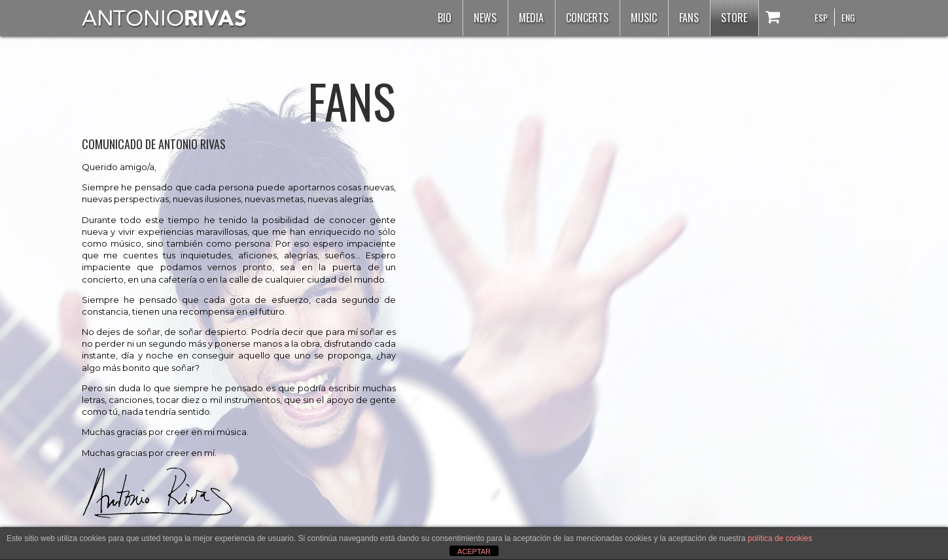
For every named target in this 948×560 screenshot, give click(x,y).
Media (531, 18)
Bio (445, 18)
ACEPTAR (474, 551)
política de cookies (780, 538)
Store (734, 18)
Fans (689, 18)
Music (644, 18)
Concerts (587, 18)
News (485, 18)
